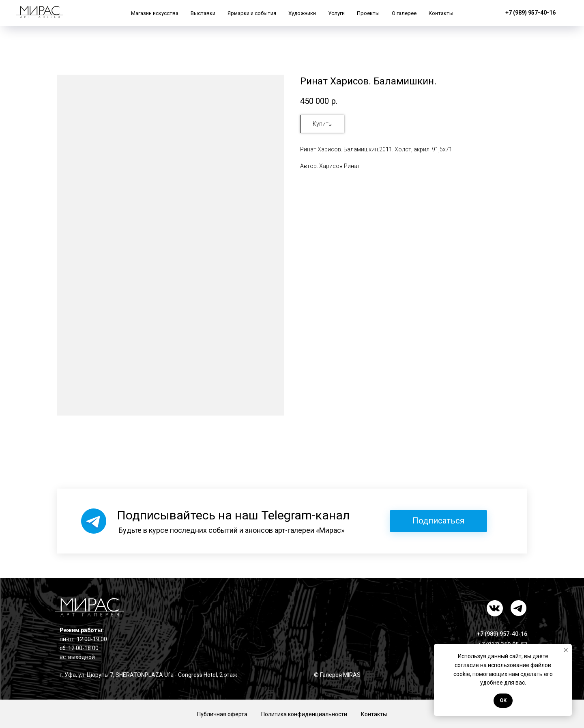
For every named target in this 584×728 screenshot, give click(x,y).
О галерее (404, 13)
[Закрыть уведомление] (566, 650)
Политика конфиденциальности (304, 714)
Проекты (368, 13)
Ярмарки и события (252, 13)
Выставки (203, 13)
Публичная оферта (222, 714)
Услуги (336, 13)
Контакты (441, 13)
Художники (302, 13)
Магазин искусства (155, 13)
